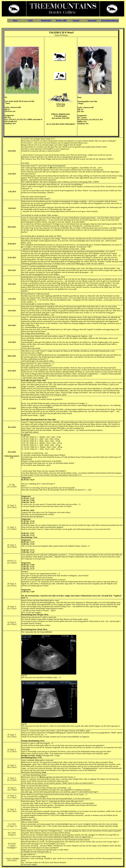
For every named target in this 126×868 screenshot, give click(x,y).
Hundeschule (46, 20)
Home (15, 20)
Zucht (30, 20)
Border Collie (61, 20)
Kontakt (76, 20)
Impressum (92, 20)
